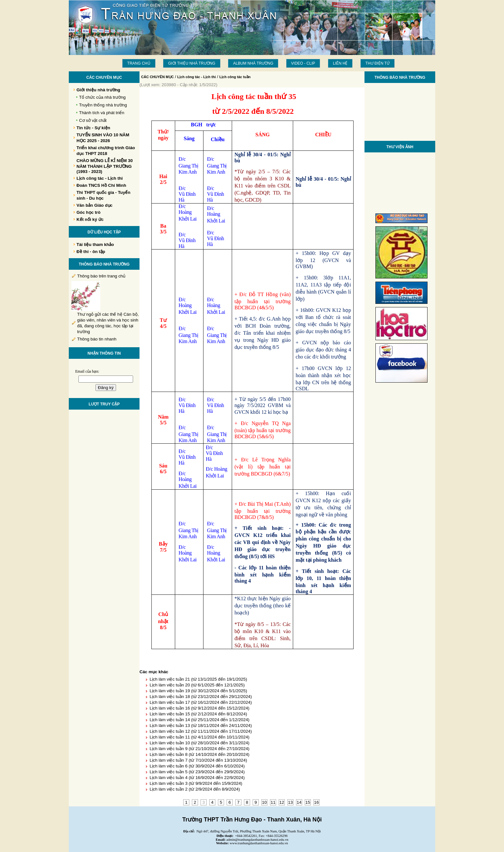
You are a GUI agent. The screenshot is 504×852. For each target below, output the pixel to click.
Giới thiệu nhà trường (192, 63)
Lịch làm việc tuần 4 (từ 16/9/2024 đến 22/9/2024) (197, 778)
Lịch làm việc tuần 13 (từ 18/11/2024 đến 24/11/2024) (201, 725)
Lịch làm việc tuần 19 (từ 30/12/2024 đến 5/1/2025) (198, 691)
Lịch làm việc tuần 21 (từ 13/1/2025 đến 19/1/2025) (198, 679)
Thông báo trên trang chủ (101, 276)
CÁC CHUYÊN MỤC (157, 77)
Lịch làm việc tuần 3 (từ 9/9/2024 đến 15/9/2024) (196, 783)
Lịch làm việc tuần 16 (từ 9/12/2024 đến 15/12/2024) (199, 708)
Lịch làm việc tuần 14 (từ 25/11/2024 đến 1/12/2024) (199, 720)
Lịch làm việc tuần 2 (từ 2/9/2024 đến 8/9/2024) (195, 789)
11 (273, 802)
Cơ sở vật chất (93, 120)
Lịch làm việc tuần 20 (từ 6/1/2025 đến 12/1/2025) (197, 685)
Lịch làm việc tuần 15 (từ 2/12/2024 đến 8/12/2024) (198, 714)
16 (316, 802)
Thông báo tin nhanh (97, 339)
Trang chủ (139, 63)
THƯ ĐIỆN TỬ (378, 63)
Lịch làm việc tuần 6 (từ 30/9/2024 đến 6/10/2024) (197, 766)
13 (290, 802)
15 (308, 802)
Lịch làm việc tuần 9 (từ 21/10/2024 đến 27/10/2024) (199, 749)
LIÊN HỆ (340, 63)
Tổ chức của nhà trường (102, 97)
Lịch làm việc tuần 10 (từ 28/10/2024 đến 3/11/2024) (199, 743)
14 (299, 802)
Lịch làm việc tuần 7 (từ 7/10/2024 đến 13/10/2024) (198, 760)
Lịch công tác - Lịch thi (197, 77)
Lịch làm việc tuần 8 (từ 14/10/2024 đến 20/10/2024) (199, 754)
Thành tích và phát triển (102, 113)
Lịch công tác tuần (235, 77)
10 (264, 802)
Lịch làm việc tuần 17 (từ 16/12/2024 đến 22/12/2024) (201, 702)
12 (282, 802)
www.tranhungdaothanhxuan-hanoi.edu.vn (259, 843)
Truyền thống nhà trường (103, 105)
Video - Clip (303, 63)
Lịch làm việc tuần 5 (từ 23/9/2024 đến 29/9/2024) (197, 772)
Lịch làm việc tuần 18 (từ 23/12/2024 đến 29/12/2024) (201, 697)
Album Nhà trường (253, 63)
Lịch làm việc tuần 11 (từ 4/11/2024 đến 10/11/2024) (199, 737)
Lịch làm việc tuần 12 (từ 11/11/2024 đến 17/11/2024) (201, 731)
